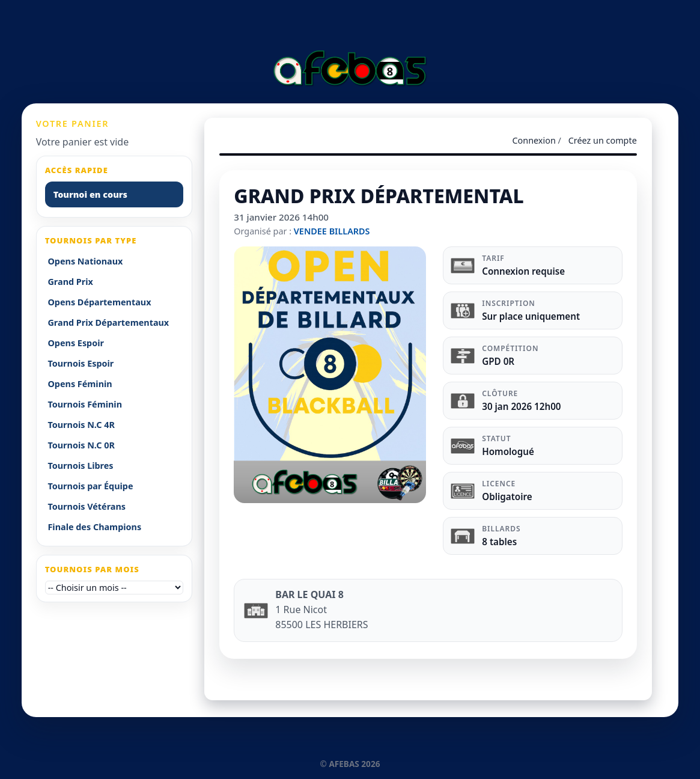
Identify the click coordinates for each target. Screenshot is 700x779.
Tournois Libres (80, 466)
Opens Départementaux (99, 302)
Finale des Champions (94, 527)
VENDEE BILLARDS (332, 231)
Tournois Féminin (85, 404)
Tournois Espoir (81, 363)
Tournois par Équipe (90, 486)
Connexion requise (523, 271)
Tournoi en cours (90, 194)
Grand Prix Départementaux (108, 322)
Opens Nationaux (85, 261)
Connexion (534, 140)
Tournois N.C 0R (81, 445)
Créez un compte (603, 140)
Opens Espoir (76, 343)
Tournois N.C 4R (81, 425)
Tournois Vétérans (87, 506)
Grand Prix (70, 282)
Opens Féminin (80, 384)
